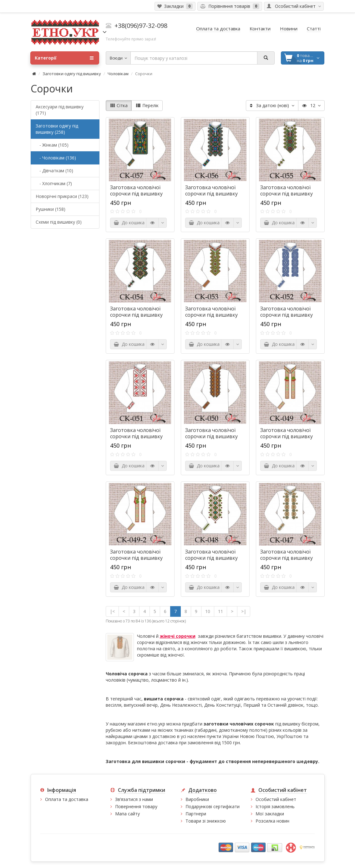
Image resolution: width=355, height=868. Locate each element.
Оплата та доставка (67, 799)
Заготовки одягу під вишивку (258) (57, 129)
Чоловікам (118, 74)
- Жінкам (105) (52, 145)
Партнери (196, 814)
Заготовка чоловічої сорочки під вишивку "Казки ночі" (136, 194)
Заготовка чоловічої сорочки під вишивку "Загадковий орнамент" (290, 315)
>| (244, 611)
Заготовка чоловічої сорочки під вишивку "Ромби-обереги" (287, 194)
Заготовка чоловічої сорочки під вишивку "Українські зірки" (136, 436)
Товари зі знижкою (206, 821)
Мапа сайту (127, 814)
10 (208, 611)
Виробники (197, 799)
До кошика (129, 223)
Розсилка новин (272, 821)
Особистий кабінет (276, 799)
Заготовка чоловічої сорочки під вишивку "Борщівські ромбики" (137, 315)
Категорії (64, 58)
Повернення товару (136, 806)
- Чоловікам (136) (56, 158)
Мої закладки (270, 814)
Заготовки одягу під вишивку (72, 74)
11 (221, 611)
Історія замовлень (275, 806)
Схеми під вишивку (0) (59, 222)
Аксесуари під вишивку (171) (60, 110)
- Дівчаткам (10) (54, 171)
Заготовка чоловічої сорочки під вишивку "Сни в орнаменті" (211, 194)
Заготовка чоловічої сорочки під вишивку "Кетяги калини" (136, 558)
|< (112, 611)
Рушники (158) (51, 209)
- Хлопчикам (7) (54, 183)
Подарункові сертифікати (213, 806)
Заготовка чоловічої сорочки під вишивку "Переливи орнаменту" (214, 558)
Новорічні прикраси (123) (62, 196)
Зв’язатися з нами (134, 799)
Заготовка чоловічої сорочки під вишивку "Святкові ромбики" (211, 315)
